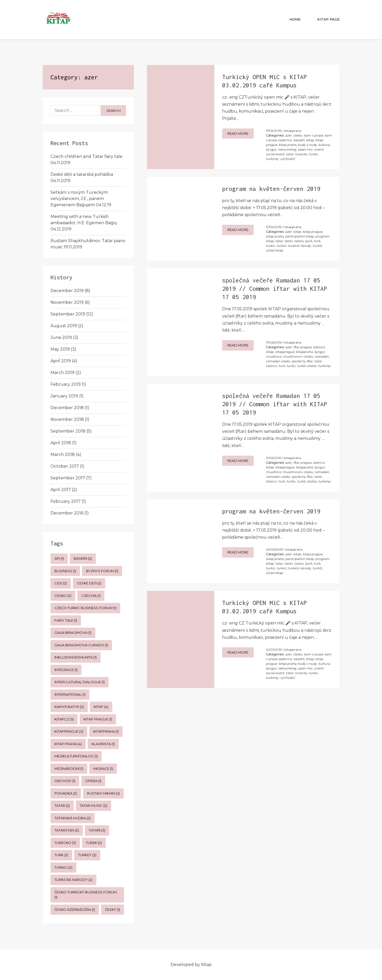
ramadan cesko (278, 361)
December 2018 (67, 408)
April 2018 (61, 443)
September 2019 (68, 314)
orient (319, 149)
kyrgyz (271, 149)
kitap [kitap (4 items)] (101, 707)
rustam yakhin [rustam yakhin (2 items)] (103, 793)
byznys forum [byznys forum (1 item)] (102, 571)
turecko (301, 154)
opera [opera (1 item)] (93, 781)
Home (295, 19)
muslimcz (274, 356)
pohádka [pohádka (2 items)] (66, 793)
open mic (305, 149)
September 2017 (68, 478)
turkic (313, 154)
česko (298, 135)
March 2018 (63, 454)
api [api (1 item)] (59, 558)
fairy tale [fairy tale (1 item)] (66, 620)
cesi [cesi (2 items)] (61, 583)
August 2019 (64, 326)
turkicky (272, 159)
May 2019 (60, 349)
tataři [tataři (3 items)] (97, 830)
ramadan (322, 356)
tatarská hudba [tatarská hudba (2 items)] (73, 818)
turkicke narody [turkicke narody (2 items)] (73, 880)
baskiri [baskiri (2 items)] (83, 558)
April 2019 (61, 361)
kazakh (299, 140)
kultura (324, 145)
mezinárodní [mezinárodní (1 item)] (69, 769)
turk (317, 241)
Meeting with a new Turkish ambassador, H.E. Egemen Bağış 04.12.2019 (84, 223)
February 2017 (66, 501)
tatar (290, 154)
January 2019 (64, 396)
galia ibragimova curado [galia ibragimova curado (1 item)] (81, 645)
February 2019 (66, 384)
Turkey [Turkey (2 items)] (87, 855)
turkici (281, 246)
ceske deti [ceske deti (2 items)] (89, 583)
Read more (238, 133)
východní (287, 159)
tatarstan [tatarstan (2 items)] (67, 830)
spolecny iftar (302, 361)
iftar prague (302, 347)
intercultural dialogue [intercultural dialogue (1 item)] (80, 682)
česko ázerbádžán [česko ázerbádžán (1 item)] (75, 910)
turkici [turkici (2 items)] (63, 867)
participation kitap (299, 236)
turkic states (307, 366)
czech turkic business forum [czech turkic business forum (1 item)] (85, 608)
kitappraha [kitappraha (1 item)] (106, 731)
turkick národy (299, 246)
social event (275, 154)
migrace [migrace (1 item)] (103, 769)
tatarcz (271, 366)
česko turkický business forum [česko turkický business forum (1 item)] (86, 895)
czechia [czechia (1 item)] (91, 596)
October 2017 (65, 466)
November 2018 (67, 419)
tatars (299, 241)
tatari (289, 241)
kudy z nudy (307, 145)
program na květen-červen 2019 (271, 189)
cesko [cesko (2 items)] (63, 596)
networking (287, 149)
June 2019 (61, 337)
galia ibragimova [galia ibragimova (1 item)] (73, 633)
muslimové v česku (298, 356)
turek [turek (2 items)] (94, 843)
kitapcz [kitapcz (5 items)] (64, 719)
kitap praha (287, 145)
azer (288, 135)
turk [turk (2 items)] (61, 855)
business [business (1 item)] (65, 571)
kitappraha (293, 131)
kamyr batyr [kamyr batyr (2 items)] (69, 707)
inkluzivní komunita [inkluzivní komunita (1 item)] (76, 657)
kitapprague (285, 352)
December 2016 (67, 513)
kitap (310, 140)
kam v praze (313, 135)
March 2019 (62, 373)
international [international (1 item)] (70, 694)
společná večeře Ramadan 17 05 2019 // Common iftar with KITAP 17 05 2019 (275, 289)
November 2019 (67, 302)
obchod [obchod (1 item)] (65, 781)
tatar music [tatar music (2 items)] (93, 805)
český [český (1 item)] (112, 910)
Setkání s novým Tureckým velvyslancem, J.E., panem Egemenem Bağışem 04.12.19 (81, 199)
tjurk (309, 241)
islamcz (319, 347)
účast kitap (274, 250)
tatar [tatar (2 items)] (62, 805)
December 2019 (67, 291)
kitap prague (312, 232)
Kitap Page (328, 19)
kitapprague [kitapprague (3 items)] (69, 731)
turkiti (317, 246)
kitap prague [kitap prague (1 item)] (98, 719)
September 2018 (68, 431)
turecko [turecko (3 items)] (65, 843)
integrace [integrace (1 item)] (66, 670)
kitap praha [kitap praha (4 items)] (68, 744)
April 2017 (61, 490)
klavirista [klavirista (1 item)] (103, 744)
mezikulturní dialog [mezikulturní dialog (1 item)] (76, 756)
